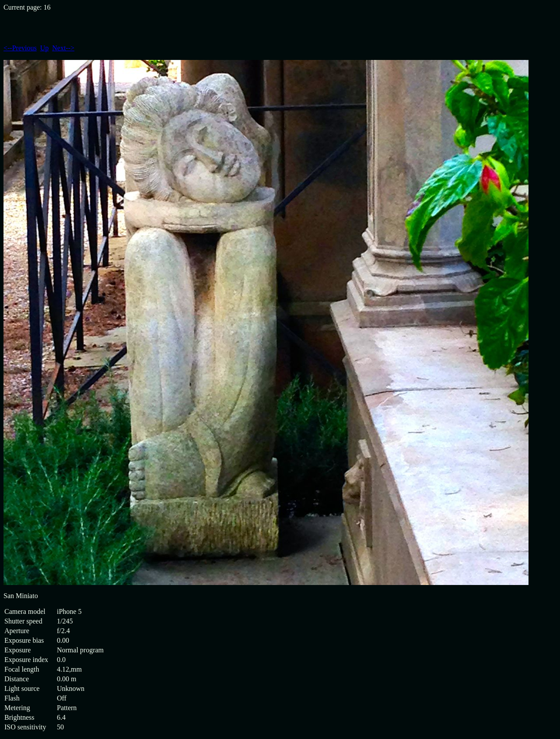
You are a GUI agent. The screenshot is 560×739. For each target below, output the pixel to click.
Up (45, 48)
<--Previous (20, 48)
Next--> (63, 48)
